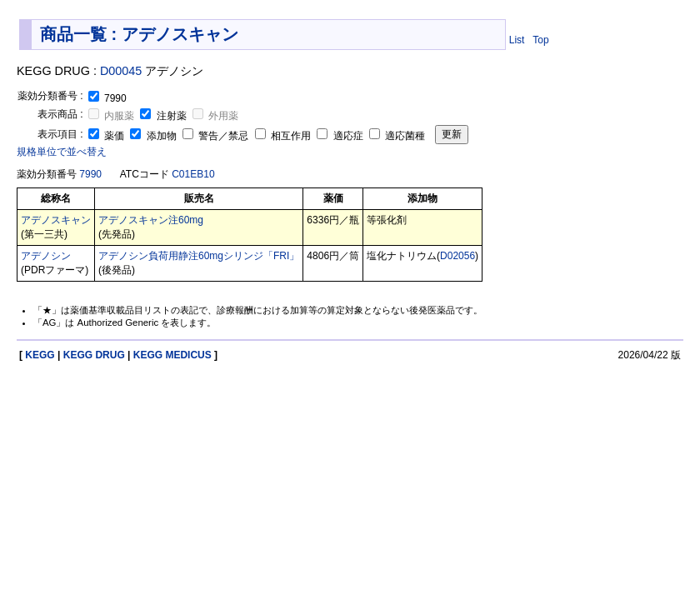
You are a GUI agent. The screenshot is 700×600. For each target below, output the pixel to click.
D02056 (457, 256)
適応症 (341, 136)
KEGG (40, 355)
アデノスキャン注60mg (151, 220)
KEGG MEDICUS (172, 355)
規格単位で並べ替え (62, 152)
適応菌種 (397, 136)
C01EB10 (193, 174)
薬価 (108, 136)
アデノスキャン (56, 220)
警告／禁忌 (217, 136)
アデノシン (46, 256)
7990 (90, 174)
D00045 (121, 71)
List (517, 40)
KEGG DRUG (94, 355)
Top (540, 40)
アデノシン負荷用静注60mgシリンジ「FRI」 (199, 256)
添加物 (155, 136)
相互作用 (285, 136)
